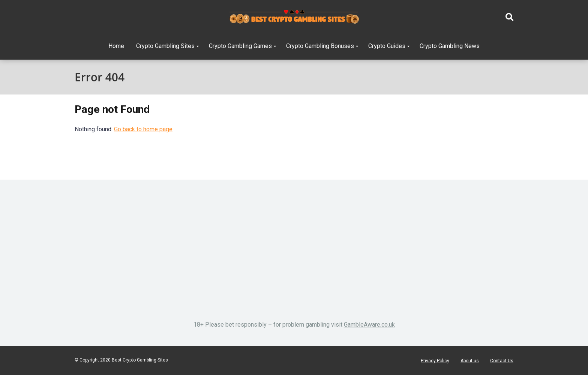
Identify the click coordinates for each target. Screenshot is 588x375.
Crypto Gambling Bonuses (320, 46)
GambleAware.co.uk (369, 325)
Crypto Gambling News (450, 46)
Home (116, 46)
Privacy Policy (435, 361)
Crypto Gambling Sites (165, 46)
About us (470, 361)
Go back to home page (143, 129)
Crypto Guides (387, 46)
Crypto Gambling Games (240, 46)
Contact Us (502, 361)
